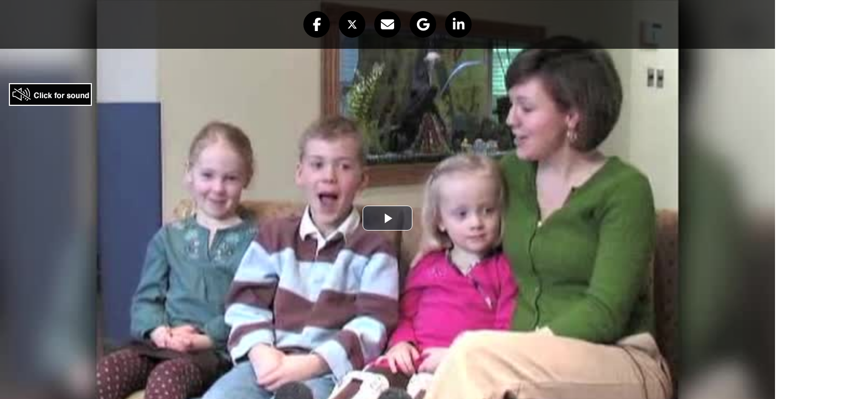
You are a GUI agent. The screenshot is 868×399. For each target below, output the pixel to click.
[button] (317, 24)
